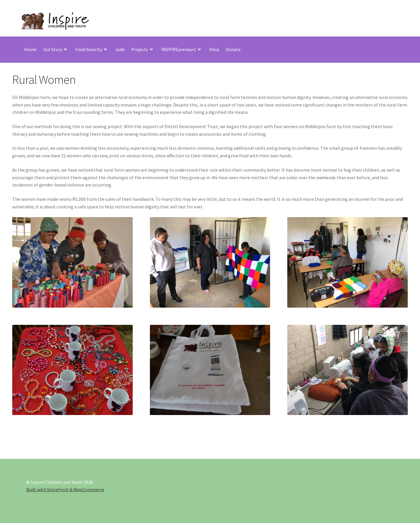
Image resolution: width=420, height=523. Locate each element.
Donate (233, 49)
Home (30, 49)
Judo (120, 49)
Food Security (89, 49)
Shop (214, 49)
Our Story (53, 49)
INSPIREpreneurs (179, 49)
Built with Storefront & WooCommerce (65, 489)
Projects (140, 49)
